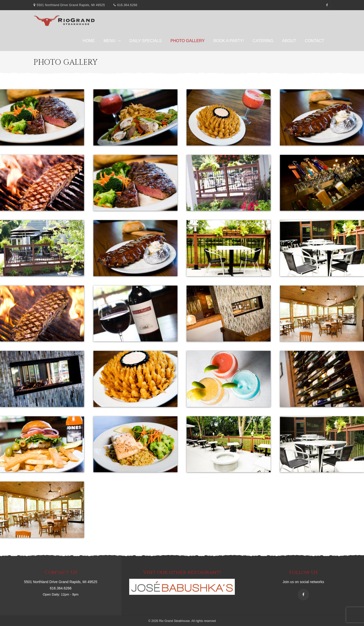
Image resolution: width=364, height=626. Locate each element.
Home (89, 41)
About (289, 41)
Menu (110, 41)
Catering (263, 41)
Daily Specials (146, 41)
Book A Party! (229, 41)
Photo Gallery (188, 41)
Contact (315, 41)
